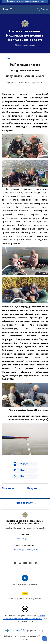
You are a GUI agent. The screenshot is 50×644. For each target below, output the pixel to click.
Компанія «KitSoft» (18, 631)
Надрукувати (26, 464)
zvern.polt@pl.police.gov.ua (25, 550)
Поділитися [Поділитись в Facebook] (25, 470)
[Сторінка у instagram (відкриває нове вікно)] (30, 563)
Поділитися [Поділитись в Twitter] (25, 476)
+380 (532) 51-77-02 (25, 539)
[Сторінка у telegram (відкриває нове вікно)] (35, 563)
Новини (10, 58)
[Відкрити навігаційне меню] (11, 9)
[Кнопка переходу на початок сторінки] (45, 639)
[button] (25, 503)
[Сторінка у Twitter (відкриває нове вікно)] (20, 563)
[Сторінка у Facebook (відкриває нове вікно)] (15, 563)
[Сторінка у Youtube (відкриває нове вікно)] (25, 563)
